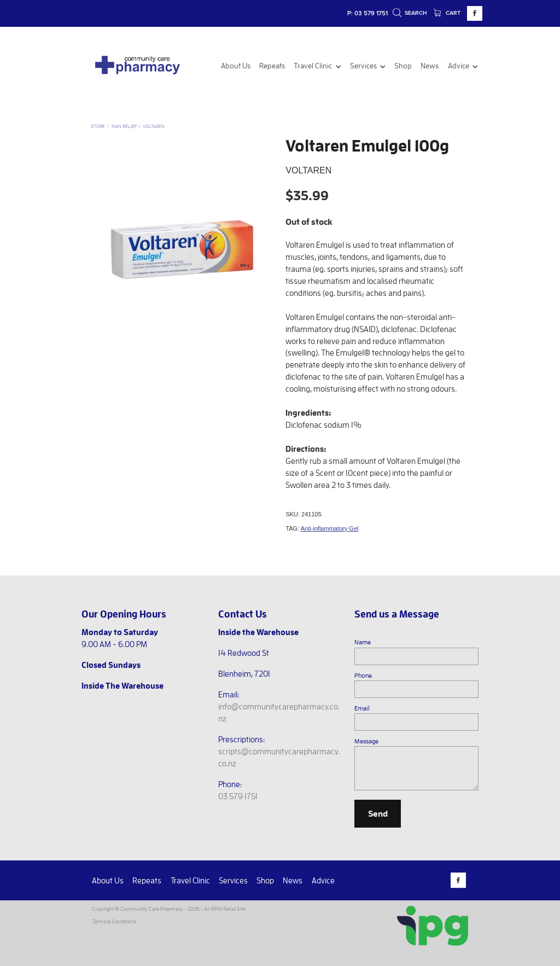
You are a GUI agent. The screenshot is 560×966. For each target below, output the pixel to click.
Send (378, 813)
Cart (447, 13)
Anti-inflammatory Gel (330, 528)
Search (410, 13)
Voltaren (154, 126)
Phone (363, 675)
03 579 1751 (238, 796)
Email (362, 708)
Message (366, 741)
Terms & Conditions (114, 921)
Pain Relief (124, 126)
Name (363, 642)
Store (98, 126)
